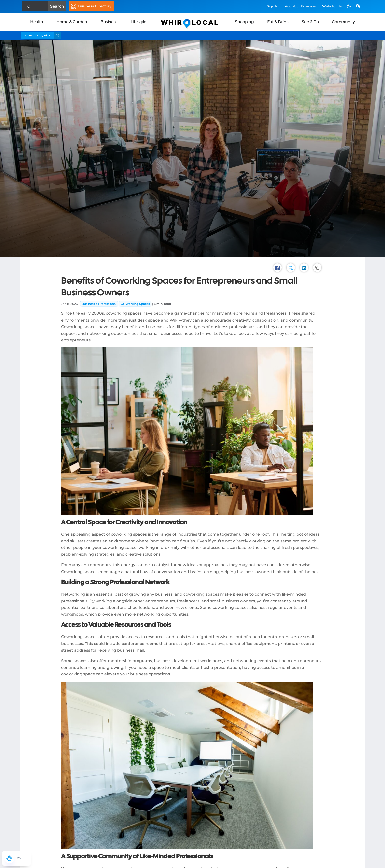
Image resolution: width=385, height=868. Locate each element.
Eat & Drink (278, 22)
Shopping (244, 22)
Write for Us (332, 6)
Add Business (300, 6)
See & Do (310, 22)
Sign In (273, 6)
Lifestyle (138, 22)
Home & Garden (72, 22)
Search (44, 6)
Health (37, 22)
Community (343, 22)
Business (109, 22)
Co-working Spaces (135, 304)
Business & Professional (99, 304)
